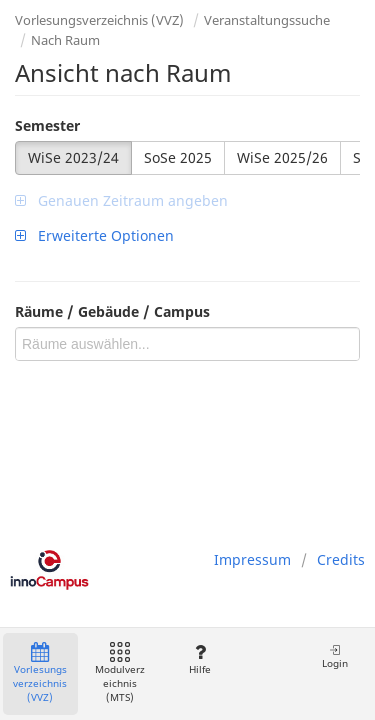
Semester (47, 125)
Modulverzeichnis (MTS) (120, 673)
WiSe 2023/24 (73, 157)
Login (335, 656)
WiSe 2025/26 (282, 157)
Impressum (252, 559)
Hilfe (199, 659)
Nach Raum (65, 40)
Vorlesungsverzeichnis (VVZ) (99, 20)
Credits (341, 559)
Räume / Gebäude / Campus (112, 311)
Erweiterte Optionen (94, 235)
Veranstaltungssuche (267, 20)
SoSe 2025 (178, 157)
